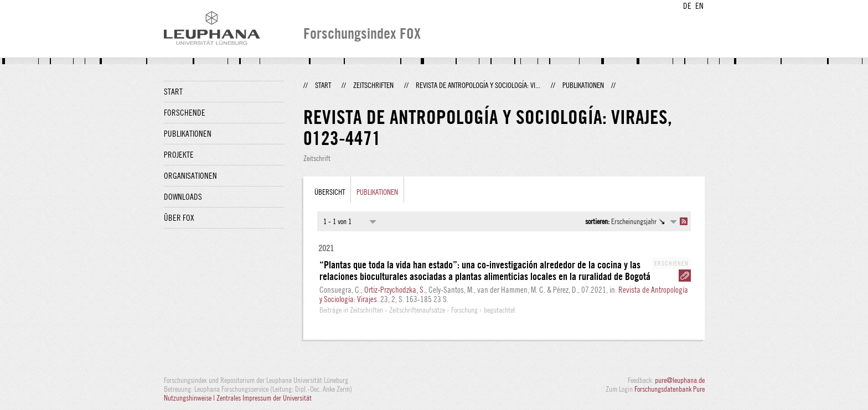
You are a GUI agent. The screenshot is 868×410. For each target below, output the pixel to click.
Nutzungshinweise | (190, 398)
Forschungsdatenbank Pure (670, 389)
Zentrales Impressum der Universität (264, 398)
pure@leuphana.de (680, 380)
